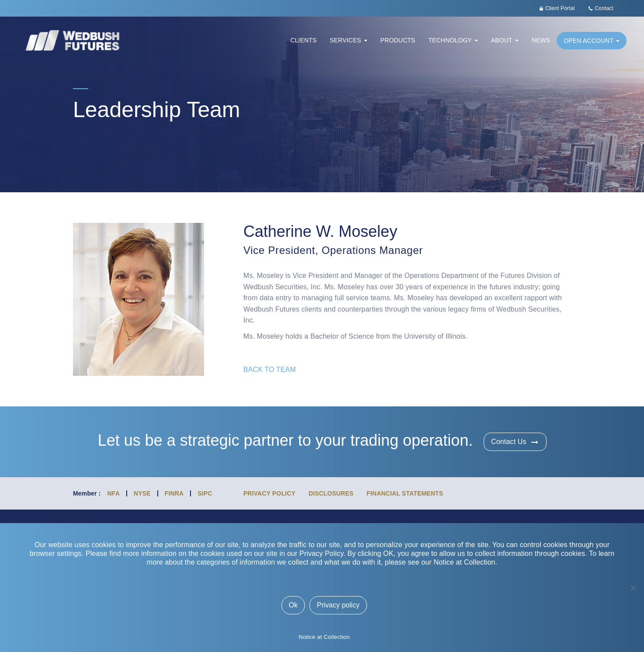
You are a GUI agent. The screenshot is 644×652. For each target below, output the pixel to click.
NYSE (142, 493)
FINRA (174, 493)
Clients (303, 40)
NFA (114, 493)
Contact (604, 8)
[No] (633, 588)
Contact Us (509, 442)
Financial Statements (405, 493)
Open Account (592, 41)
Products (398, 40)
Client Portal (560, 8)
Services (349, 40)
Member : (87, 493)
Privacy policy (338, 605)
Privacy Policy (269, 493)
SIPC (205, 493)
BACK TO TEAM (270, 369)
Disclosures (331, 493)
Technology (453, 40)
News (541, 40)
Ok (293, 605)
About (505, 40)
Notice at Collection (324, 637)
